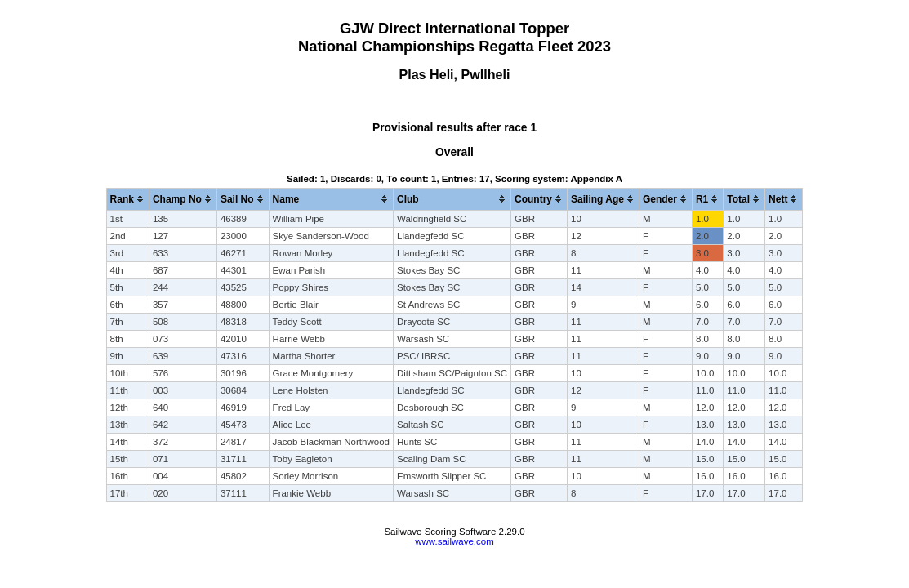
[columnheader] (127, 199)
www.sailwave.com (454, 541)
